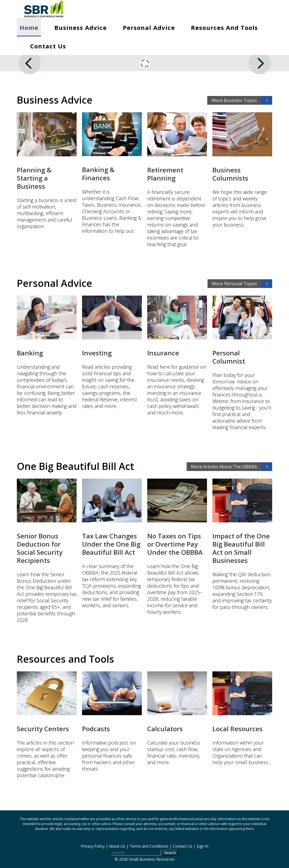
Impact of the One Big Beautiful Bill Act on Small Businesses (241, 548)
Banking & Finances (98, 174)
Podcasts (96, 729)
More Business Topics (242, 100)
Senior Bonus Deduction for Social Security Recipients (40, 548)
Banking (30, 353)
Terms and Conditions (149, 846)
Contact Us (48, 46)
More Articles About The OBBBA (232, 467)
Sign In (202, 846)
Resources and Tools (224, 27)
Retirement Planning (165, 174)
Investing (97, 353)
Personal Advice (149, 27)
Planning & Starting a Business (34, 178)
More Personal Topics (242, 284)
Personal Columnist (229, 357)
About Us (117, 846)
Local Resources (238, 729)
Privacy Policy (93, 846)
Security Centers (43, 729)
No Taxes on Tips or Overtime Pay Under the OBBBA (175, 544)
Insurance (163, 353)
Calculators (165, 729)
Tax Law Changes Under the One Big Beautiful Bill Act (111, 544)
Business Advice (81, 27)
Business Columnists (230, 174)
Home (29, 27)
